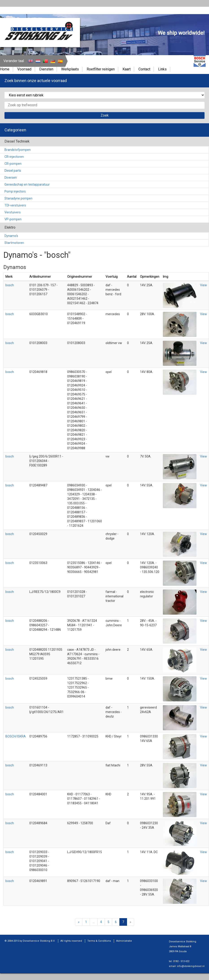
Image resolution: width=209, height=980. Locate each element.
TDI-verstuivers (15, 205)
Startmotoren (14, 243)
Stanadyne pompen (18, 198)
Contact (144, 69)
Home (5, 69)
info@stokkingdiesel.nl (191, 966)
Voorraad (24, 69)
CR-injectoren (14, 157)
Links (162, 69)
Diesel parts (13, 171)
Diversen (11, 178)
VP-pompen (13, 219)
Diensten (46, 69)
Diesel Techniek (17, 141)
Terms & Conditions (99, 941)
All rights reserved (71, 941)
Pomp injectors (15, 191)
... (94, 922)
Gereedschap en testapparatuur (27, 184)
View (204, 285)
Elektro (10, 227)
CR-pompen (13, 164)
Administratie (124, 941)
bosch (10, 285)
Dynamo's (11, 236)
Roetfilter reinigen (101, 69)
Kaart (127, 69)
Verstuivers (13, 212)
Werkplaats (70, 69)
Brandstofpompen (18, 150)
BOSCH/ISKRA (16, 736)
